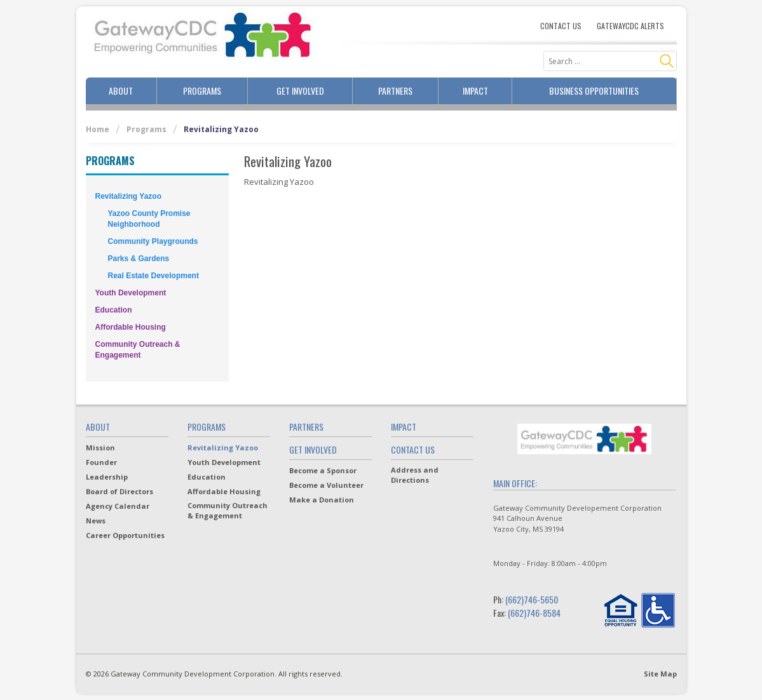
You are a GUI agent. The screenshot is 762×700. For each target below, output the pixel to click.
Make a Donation (322, 500)
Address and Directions (415, 475)
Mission (100, 448)
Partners (395, 91)
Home (98, 129)
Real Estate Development (153, 276)
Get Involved (300, 91)
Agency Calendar (118, 506)
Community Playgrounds (153, 241)
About (121, 91)
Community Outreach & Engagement (138, 350)
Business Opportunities (594, 91)
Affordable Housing (131, 327)
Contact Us (561, 26)
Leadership (107, 477)
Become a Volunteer (326, 485)
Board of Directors (119, 491)
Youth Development (131, 293)
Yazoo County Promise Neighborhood (149, 219)
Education (114, 310)
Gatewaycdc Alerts (630, 26)
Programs (202, 91)
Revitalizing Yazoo (128, 196)
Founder (101, 462)
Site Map (660, 674)
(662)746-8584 (534, 613)
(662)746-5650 (532, 599)
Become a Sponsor (323, 470)
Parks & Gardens (139, 259)
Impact (475, 91)
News (96, 521)
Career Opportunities (125, 535)
